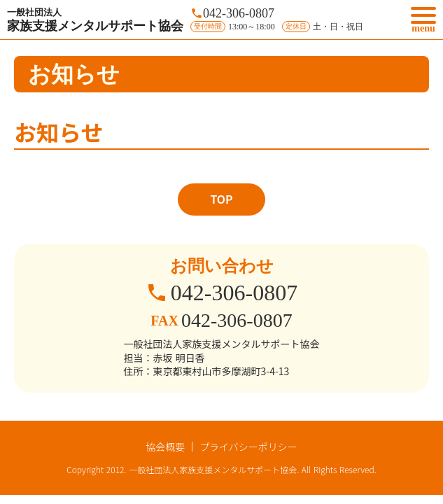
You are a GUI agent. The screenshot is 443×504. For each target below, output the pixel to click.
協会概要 (165, 447)
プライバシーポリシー (248, 447)
